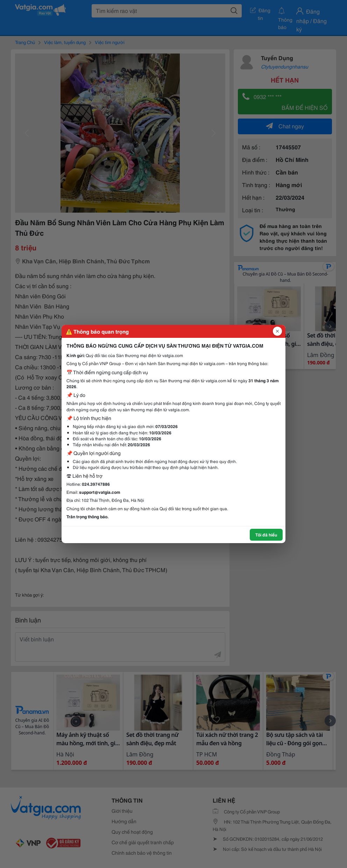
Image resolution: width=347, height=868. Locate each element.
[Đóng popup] (277, 331)
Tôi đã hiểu (266, 535)
